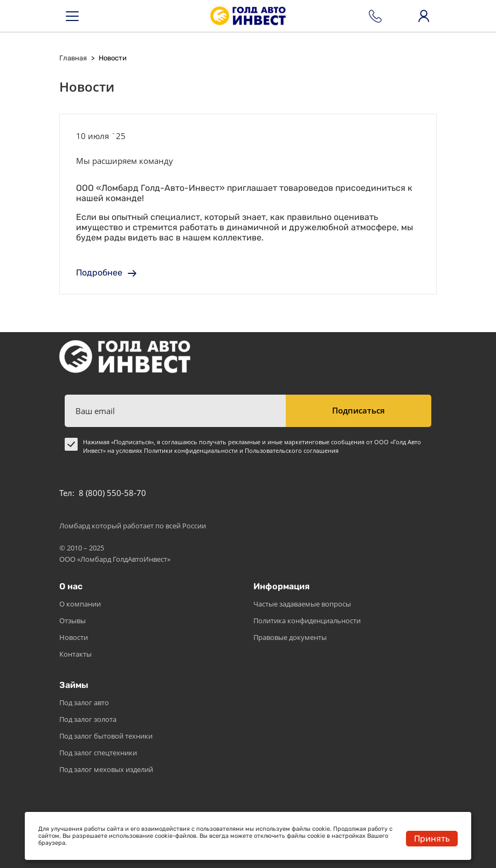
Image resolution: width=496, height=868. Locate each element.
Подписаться (359, 410)
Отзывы (73, 621)
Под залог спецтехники (98, 753)
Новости (74, 637)
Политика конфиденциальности (307, 621)
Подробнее (106, 273)
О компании (80, 604)
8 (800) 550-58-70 (112, 493)
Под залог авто (84, 702)
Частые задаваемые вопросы (302, 604)
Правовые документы (290, 637)
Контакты (75, 654)
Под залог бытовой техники (106, 736)
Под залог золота (88, 719)
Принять (432, 839)
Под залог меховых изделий (106, 769)
